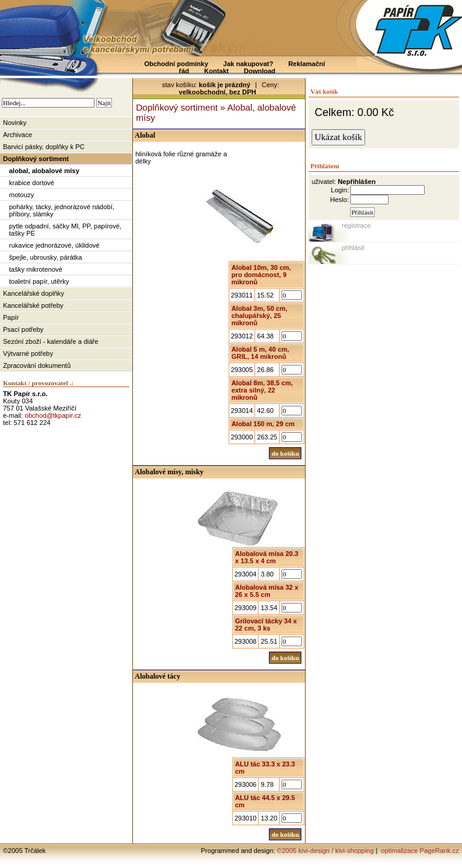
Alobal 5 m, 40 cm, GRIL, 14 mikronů (260, 353)
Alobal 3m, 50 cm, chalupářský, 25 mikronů (260, 316)
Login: (340, 190)
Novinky (15, 123)
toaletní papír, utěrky (39, 281)
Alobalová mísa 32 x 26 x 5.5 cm (267, 591)
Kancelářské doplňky (34, 293)
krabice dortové (32, 183)
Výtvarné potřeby (28, 353)
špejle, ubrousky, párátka (45, 257)
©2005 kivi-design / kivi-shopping (325, 851)
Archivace (17, 135)
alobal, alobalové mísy (44, 171)
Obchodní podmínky (176, 64)
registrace (356, 225)
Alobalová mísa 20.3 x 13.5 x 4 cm (267, 557)
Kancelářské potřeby (33, 305)
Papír (11, 317)
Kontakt (216, 71)
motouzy (22, 195)
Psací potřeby (23, 329)
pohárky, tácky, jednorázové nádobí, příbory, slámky (62, 210)
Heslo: (340, 200)
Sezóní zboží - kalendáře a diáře (51, 341)
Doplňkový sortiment (36, 159)
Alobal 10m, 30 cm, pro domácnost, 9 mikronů (261, 275)
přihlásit (353, 248)
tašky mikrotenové (36, 269)
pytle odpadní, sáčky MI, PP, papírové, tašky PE (65, 230)
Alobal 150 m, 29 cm (263, 424)
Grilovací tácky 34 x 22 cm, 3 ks (266, 625)
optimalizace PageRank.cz (419, 851)
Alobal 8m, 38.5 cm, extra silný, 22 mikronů (262, 390)
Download (260, 71)
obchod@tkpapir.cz (53, 415)
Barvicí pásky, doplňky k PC (44, 147)
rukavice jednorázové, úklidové (54, 245)
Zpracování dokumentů (37, 365)
